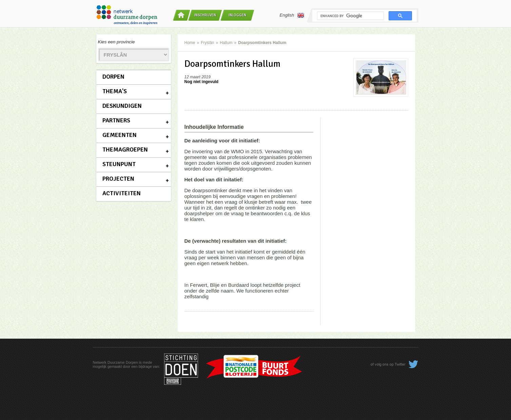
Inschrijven (205, 15)
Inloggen (237, 15)
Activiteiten (122, 193)
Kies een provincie (116, 42)
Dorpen (113, 77)
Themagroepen (125, 149)
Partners (116, 120)
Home (190, 43)
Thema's (115, 91)
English (292, 15)
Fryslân (207, 43)
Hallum (226, 43)
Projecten (118, 179)
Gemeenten (120, 135)
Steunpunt (119, 164)
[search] (350, 16)
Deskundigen (122, 106)
